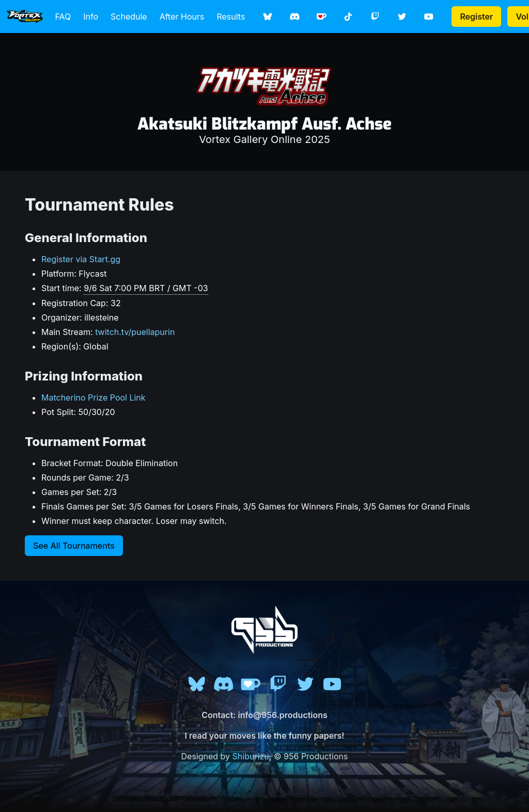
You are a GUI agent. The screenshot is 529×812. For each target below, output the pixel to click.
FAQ (63, 17)
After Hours (182, 17)
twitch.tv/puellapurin (135, 332)
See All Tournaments (74, 546)
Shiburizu (251, 756)
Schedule (129, 17)
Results (231, 17)
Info (91, 17)
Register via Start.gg (81, 259)
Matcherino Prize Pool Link (94, 397)
